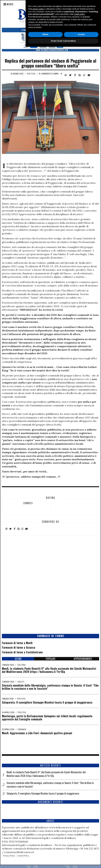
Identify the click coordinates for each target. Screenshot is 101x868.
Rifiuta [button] (45, 856)
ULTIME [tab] (18, 659)
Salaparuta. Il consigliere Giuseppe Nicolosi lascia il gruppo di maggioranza (47, 702)
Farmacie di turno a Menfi (17, 643)
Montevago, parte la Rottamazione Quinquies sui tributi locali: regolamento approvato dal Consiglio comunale (47, 718)
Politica (31, 74)
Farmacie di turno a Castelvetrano (22, 652)
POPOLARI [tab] (50, 659)
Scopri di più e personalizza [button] (63, 862)
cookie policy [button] (79, 836)
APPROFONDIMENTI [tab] (83, 659)
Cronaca (22, 729)
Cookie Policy (23, 856)
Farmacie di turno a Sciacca (19, 647)
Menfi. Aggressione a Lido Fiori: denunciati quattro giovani (37, 733)
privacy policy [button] (38, 830)
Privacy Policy (9, 856)
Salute (21, 682)
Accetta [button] (81, 856)
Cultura (22, 665)
